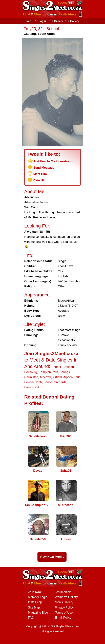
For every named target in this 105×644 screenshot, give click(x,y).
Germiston (31, 377)
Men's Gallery (64, 602)
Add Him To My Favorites (51, 161)
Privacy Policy (64, 608)
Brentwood (32, 387)
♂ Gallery (73, 21)
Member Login (38, 597)
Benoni (56, 367)
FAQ (31, 618)
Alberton (45, 377)
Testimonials (63, 592)
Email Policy (63, 618)
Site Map (34, 608)
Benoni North (33, 382)
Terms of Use (64, 613)
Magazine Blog (38, 613)
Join (28, 21)
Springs (65, 372)
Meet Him (40, 174)
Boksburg (31, 372)
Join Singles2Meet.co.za (51, 354)
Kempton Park (48, 372)
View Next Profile (52, 557)
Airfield (57, 377)
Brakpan (68, 367)
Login (42, 21)
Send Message (44, 168)
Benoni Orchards (55, 382)
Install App (35, 602)
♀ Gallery (57, 21)
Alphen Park (72, 377)
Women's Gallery (66, 597)
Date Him (40, 180)
